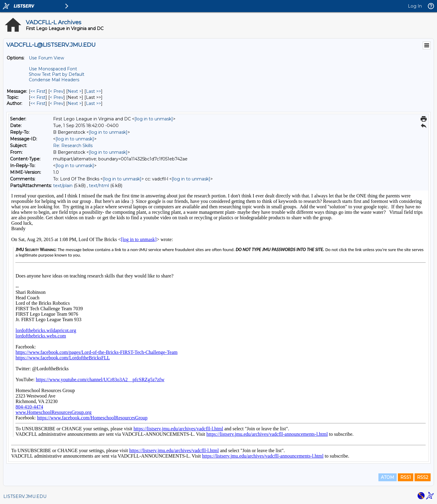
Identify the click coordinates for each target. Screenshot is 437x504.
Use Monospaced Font (53, 69)
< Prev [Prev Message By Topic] (57, 97)
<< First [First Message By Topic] (38, 97)
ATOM (388, 477)
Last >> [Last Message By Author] (93, 103)
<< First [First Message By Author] (38, 103)
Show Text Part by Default (57, 74)
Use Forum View (46, 58)
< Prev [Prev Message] (57, 91)
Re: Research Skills (73, 146)
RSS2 (423, 477)
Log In (415, 6)
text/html (99, 186)
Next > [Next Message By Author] (75, 103)
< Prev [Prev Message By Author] (57, 103)
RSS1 (406, 477)
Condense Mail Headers (54, 80)
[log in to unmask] (154, 119)
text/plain (63, 186)
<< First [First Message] (38, 91)
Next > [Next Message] (75, 91)
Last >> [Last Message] (93, 91)
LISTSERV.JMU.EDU (25, 496)
